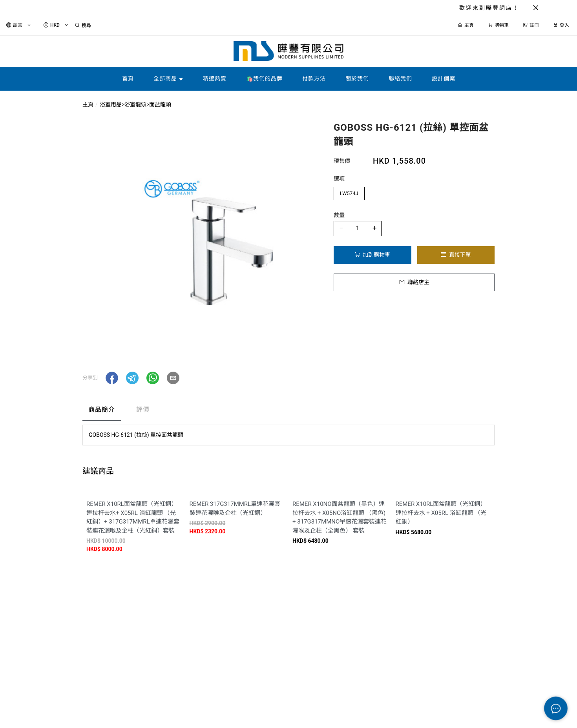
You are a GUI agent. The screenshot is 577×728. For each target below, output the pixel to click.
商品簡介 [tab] (102, 410)
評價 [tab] (143, 410)
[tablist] (288, 411)
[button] (112, 378)
